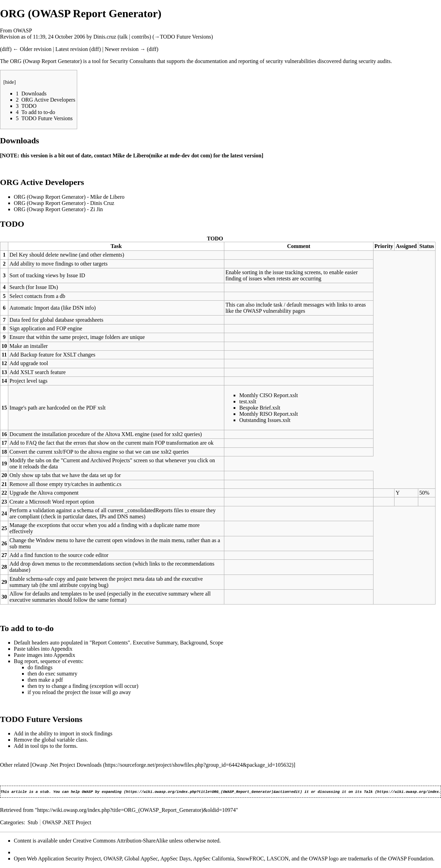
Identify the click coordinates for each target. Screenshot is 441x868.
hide (10, 82)
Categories (12, 823)
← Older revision (32, 49)
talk (123, 37)
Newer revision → (125, 49)
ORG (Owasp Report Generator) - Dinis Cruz (64, 203)
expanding (112, 792)
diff (6, 49)
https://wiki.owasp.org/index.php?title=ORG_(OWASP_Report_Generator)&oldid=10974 (136, 811)
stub (44, 792)
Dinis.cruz (105, 37)
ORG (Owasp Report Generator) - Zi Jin (58, 209)
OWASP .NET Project (67, 823)
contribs (141, 37)
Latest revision (72, 49)
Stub (33, 823)
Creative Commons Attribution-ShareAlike (121, 841)
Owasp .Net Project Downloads (67, 765)
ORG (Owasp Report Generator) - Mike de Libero (69, 197)
